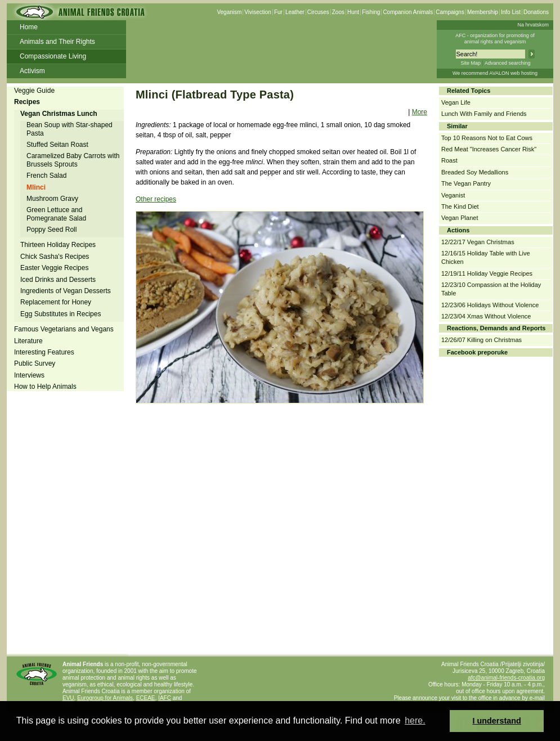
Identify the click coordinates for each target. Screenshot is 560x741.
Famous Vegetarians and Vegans (64, 329)
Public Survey (35, 363)
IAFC (165, 698)
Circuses (318, 12)
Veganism (229, 12)
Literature (28, 341)
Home (29, 27)
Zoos (338, 12)
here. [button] (415, 720)
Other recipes (156, 199)
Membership (483, 12)
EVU (68, 698)
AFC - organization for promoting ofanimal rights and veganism (495, 39)
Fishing (371, 12)
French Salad (46, 176)
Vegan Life (456, 102)
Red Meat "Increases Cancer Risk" (489, 149)
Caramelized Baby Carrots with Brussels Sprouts (73, 160)
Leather (295, 12)
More (420, 112)
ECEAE (146, 698)
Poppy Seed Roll (51, 230)
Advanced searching (508, 63)
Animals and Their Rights (57, 42)
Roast (449, 160)
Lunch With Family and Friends (484, 114)
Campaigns (450, 12)
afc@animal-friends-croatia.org (506, 678)
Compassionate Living (53, 56)
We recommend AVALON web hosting (495, 73)
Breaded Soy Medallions (475, 172)
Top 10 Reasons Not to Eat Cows (487, 138)
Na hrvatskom (533, 25)
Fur (278, 12)
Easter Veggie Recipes (54, 268)
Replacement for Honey (56, 302)
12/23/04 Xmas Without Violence (486, 316)
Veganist (453, 195)
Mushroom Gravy (52, 199)
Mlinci (36, 187)
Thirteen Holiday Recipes (58, 245)
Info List (511, 12)
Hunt (353, 12)
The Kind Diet (460, 206)
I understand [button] (497, 721)
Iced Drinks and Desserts (58, 280)
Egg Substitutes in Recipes (61, 314)
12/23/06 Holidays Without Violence (490, 305)
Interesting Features (44, 352)
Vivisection (258, 12)
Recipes (27, 102)
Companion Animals (408, 12)
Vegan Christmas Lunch (59, 114)
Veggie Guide (34, 91)
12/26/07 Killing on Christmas (481, 340)
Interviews (29, 375)
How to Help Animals (45, 387)
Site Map (471, 63)
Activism (32, 71)
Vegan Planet (460, 218)
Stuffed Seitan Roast (57, 145)
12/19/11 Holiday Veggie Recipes (487, 273)
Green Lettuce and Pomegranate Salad (56, 214)
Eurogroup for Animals (105, 698)
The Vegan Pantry (466, 183)
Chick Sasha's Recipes (55, 257)
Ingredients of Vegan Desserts (66, 291)
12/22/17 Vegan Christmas (478, 242)
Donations (536, 12)
